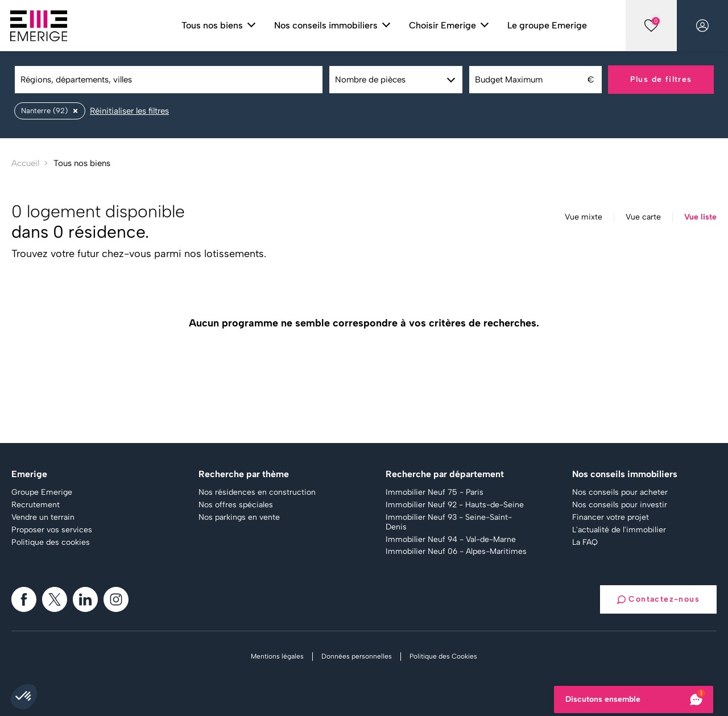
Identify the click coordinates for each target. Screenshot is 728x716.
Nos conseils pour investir (620, 505)
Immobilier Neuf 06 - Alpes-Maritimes (456, 552)
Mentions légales (277, 656)
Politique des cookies (51, 543)
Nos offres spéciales (236, 505)
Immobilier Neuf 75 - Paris (435, 492)
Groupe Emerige (42, 492)
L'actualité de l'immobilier (619, 530)
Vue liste (700, 217)
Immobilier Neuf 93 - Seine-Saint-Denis (449, 522)
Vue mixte (584, 217)
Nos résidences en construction (257, 492)
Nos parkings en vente (239, 518)
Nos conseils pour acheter (620, 492)
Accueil (25, 163)
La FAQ (585, 543)
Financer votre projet (611, 518)
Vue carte (643, 217)
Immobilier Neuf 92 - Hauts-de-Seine (455, 505)
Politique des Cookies (443, 656)
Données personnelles (357, 656)
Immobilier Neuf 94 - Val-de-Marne (451, 540)
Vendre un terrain (43, 518)
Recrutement (36, 505)
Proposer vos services (52, 530)
